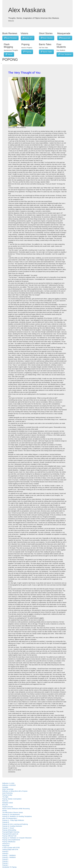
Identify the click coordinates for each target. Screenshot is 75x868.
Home (9, 54)
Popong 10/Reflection (9, 842)
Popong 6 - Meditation (9, 857)
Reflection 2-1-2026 (8, 783)
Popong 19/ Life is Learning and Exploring (15, 824)
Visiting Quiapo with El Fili (10, 850)
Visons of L (28, 38)
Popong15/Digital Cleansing (11, 832)
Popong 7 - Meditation (9, 855)
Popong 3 (5, 863)
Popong (27, 52)
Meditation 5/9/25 (8, 803)
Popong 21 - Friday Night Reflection (13, 820)
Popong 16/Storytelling (9, 830)
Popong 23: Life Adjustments (11, 814)
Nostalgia (5, 787)
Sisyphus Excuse (8, 807)
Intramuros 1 (6, 844)
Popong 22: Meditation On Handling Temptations (17, 816)
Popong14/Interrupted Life (10, 834)
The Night (5, 797)
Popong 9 (5, 851)
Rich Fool (5, 801)
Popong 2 (5, 865)
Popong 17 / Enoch (8, 828)
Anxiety (5, 811)
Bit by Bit (5, 805)
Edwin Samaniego (8, 789)
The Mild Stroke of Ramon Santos (13, 813)
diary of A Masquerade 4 (10, 818)
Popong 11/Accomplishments (11, 840)
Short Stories (47, 38)
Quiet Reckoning (7, 793)
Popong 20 (6, 822)
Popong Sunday (7, 795)
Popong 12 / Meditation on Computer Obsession (17, 838)
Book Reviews (10, 38)
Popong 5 (5, 859)
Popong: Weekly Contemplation (12, 799)
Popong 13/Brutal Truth (9, 836)
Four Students (65, 54)
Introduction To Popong (9, 867)
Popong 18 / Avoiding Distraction (12, 826)
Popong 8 (5, 853)
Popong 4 (5, 861)
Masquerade (65, 38)
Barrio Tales (46, 52)
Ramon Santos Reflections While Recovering (16, 809)
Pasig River (6, 846)
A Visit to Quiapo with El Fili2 (11, 848)
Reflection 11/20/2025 (9, 785)
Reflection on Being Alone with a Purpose (15, 791)
